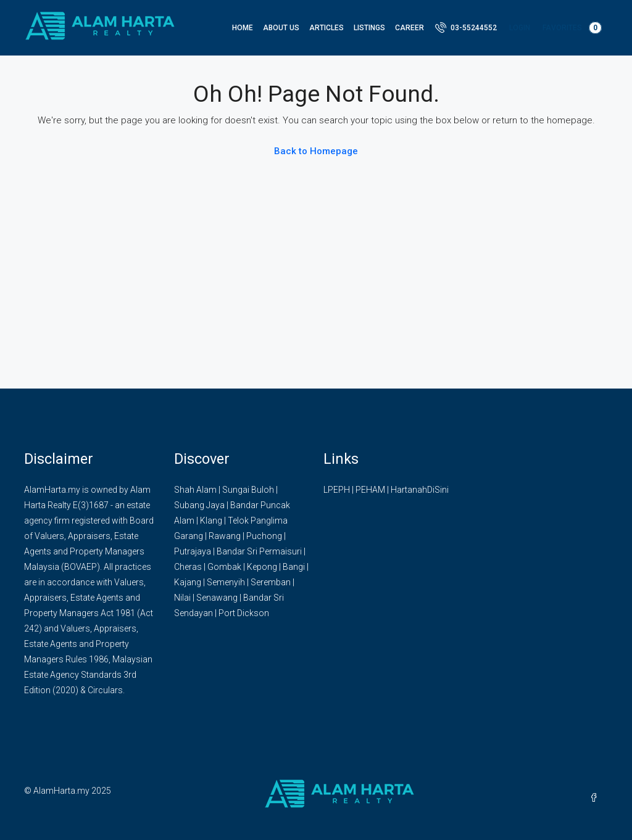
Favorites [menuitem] (572, 28)
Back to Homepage (316, 151)
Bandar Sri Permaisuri (259, 551)
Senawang (217, 598)
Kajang (188, 582)
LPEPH (337, 490)
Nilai (182, 598)
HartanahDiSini (420, 490)
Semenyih (226, 582)
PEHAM (370, 490)
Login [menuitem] (520, 28)
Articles (326, 28)
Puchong (264, 536)
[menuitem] (466, 28)
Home (243, 28)
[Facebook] (596, 798)
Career (410, 28)
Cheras (188, 567)
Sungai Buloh (248, 490)
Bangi (294, 567)
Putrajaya (193, 551)
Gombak (224, 567)
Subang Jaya (199, 505)
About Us (281, 28)
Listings (369, 28)
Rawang (225, 536)
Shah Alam (195, 490)
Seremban (271, 582)
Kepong (262, 567)
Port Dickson (244, 613)
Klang (211, 521)
